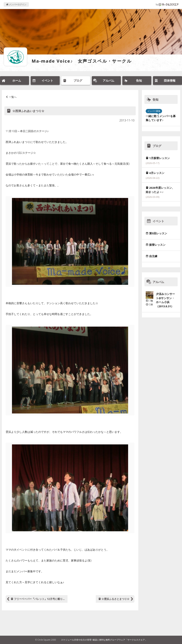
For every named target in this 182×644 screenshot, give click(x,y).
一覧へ (13, 97)
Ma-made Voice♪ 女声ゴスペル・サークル (82, 61)
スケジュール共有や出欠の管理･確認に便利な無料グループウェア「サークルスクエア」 (104, 640)
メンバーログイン (16, 4)
